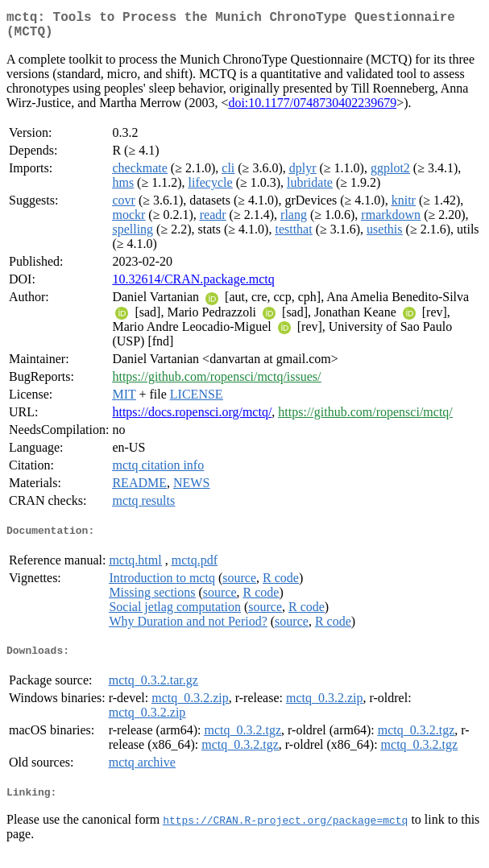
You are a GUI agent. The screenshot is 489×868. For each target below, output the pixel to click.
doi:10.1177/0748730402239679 (312, 109)
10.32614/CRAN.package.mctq (193, 285)
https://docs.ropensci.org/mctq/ (192, 418)
